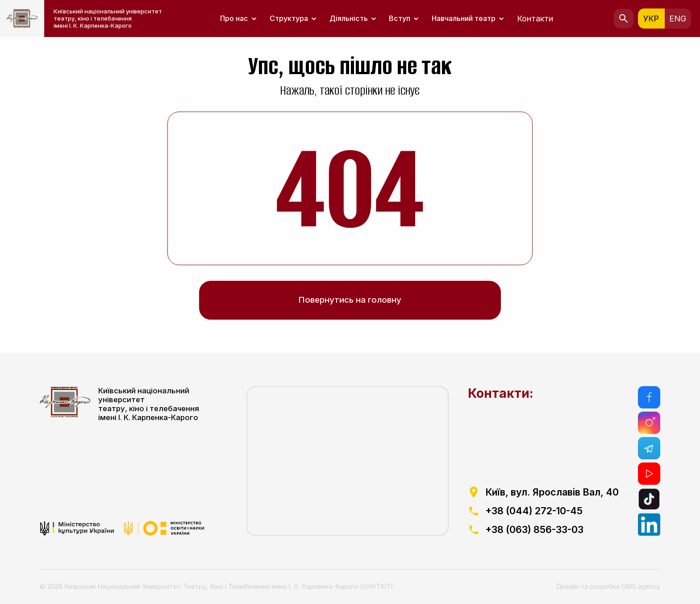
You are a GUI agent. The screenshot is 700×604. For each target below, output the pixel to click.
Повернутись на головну (350, 300)
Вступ (400, 19)
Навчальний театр (464, 19)
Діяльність (349, 19)
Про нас (234, 19)
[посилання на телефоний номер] (543, 511)
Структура (289, 19)
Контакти (535, 19)
